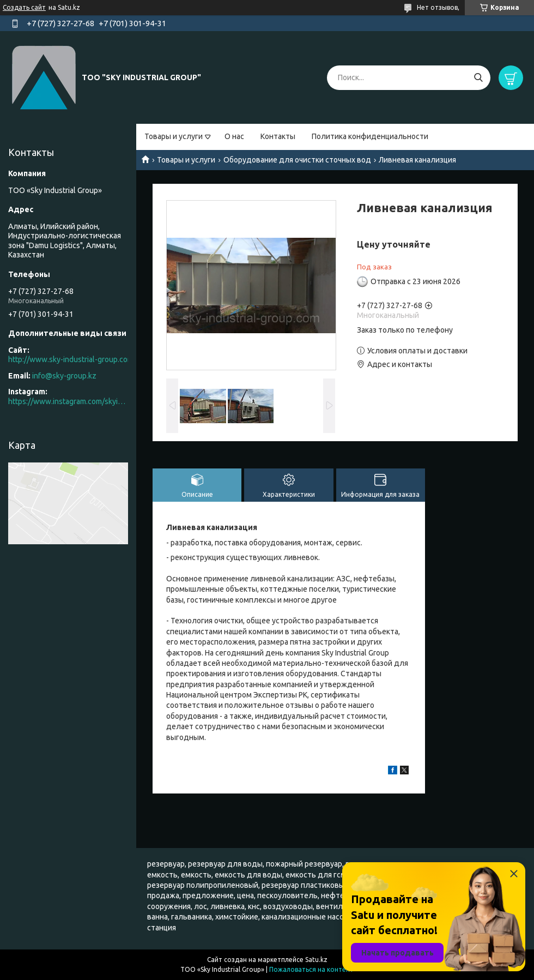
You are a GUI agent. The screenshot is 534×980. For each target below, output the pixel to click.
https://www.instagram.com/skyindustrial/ (68, 401)
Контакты (278, 136)
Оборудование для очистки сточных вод (297, 160)
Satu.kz (316, 960)
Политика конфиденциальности (370, 136)
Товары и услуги (174, 136)
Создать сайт (24, 7)
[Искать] (478, 78)
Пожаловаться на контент (311, 969)
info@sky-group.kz (64, 376)
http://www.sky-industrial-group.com (71, 359)
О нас (234, 136)
